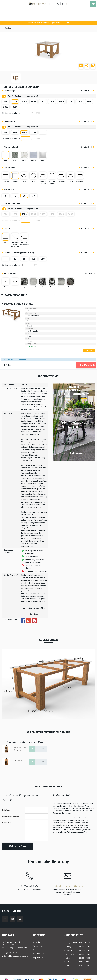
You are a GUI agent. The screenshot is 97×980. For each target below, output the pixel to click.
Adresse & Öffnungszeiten (74, 453)
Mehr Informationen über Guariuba (34, 611)
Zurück (8, 28)
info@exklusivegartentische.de (68, 886)
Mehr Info (89, 351)
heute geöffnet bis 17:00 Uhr (48, 23)
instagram (13, 919)
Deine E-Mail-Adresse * (11, 816)
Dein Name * (7, 810)
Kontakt (37, 942)
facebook (5, 919)
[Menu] (5, 4)
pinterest (20, 919)
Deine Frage (7, 823)
